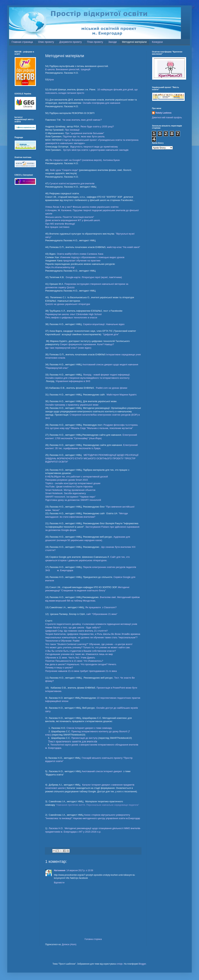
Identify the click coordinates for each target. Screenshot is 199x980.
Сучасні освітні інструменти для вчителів (72, 183)
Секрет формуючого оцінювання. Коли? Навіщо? (87, 344)
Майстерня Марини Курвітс (121, 395)
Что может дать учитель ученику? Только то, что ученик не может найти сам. (88, 647)
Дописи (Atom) (69, 944)
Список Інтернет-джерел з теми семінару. (89, 728)
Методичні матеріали (134, 42)
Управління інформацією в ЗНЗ (72, 381)
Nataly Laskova (163, 113)
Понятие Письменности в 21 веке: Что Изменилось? (74, 661)
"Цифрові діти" (111, 334)
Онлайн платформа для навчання (101, 103)
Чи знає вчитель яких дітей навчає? (82, 120)
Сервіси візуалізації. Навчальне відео (104, 324)
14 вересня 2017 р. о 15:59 (80, 870)
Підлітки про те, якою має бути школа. (84, 136)
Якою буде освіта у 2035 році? (97, 127)
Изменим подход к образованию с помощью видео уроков (92, 257)
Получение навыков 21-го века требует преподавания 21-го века (81, 671)
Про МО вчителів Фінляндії (60, 224)
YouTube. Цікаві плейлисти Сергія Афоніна (69, 487)
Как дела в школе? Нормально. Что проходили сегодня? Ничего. (81, 664)
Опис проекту (46, 42)
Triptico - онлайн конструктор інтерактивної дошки (73, 483)
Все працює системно (57, 227)
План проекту (95, 42)
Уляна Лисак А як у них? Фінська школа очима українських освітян (82, 207)
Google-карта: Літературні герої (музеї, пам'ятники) (94, 277)
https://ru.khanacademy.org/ (60, 267)
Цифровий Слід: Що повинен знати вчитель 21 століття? (76, 631)
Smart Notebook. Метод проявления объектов (70, 490)
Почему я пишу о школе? (59, 668)
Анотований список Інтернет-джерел (102, 771)
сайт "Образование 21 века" (102, 614)
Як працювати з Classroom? (101, 607)
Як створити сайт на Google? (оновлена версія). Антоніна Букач (84, 160)
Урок (51, 80)
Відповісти (59, 883)
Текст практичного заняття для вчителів (73, 741)
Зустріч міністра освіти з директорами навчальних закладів (96, 150)
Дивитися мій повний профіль (167, 118)
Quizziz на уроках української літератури (68, 304)
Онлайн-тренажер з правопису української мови (72, 405)
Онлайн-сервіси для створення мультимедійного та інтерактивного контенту (87, 378)
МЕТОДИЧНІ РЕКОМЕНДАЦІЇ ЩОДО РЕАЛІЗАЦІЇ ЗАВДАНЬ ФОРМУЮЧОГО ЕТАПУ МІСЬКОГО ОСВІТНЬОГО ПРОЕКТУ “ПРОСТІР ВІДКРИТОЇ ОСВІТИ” (92, 458)
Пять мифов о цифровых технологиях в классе (71, 318)
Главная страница (22, 42)
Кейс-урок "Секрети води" (64, 170)
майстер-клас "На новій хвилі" (124, 247)
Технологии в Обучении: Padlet (62, 641)
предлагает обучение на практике (82, 261)
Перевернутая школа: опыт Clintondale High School (73, 314)
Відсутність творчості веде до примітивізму (94, 147)
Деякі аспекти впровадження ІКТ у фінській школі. (73, 220)
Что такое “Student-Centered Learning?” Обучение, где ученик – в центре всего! (89, 644)
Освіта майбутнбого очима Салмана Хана (80, 254)
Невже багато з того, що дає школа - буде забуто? (73, 627)
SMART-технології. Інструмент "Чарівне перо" (70, 497)
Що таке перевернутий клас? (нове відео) (68, 348)
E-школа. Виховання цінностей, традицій (68, 69)
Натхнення (60, 870)
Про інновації (72, 130)
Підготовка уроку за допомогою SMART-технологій (73, 500)
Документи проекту (71, 42)
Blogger (142, 964)
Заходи (113, 42)
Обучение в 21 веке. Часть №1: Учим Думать (70, 658)
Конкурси (157, 42)
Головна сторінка (93, 939)
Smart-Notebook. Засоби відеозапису (66, 493)
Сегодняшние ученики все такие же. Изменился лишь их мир (79, 654)
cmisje (120, 964)
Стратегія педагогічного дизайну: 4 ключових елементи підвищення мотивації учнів (91, 624)
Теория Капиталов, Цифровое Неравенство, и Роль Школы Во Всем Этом (86, 634)
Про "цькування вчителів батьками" (84, 133)
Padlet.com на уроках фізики (112, 388)
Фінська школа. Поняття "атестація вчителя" (70, 217)
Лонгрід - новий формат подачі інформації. (107, 375)
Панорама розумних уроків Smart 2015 (67, 480)
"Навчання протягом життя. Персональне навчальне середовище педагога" (98, 805)
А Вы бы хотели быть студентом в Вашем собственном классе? (81, 651)
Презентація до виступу (84, 738)
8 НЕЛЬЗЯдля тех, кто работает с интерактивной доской (77, 477)
